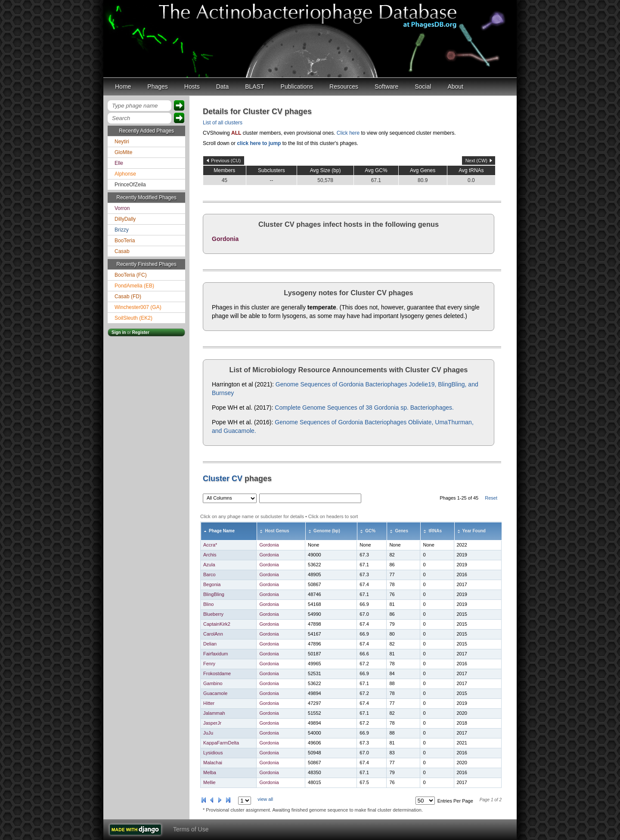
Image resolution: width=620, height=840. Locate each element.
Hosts (192, 86)
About (455, 86)
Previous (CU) (226, 161)
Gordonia (225, 239)
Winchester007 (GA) (138, 307)
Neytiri (122, 142)
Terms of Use (191, 829)
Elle (119, 163)
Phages (157, 86)
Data (223, 86)
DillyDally (125, 219)
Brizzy (122, 230)
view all (265, 799)
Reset (491, 498)
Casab (122, 251)
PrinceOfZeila (130, 185)
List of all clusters (223, 123)
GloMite (123, 152)
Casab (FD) (128, 296)
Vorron (122, 208)
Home (123, 86)
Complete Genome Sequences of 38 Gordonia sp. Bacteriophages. (364, 408)
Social (423, 86)
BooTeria (125, 241)
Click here (348, 133)
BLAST (254, 86)
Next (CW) (476, 161)
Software (386, 86)
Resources (344, 86)
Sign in (119, 332)
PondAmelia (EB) (134, 286)
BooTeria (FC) (131, 275)
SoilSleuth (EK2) (133, 318)
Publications (297, 86)
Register (141, 332)
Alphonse (125, 174)
